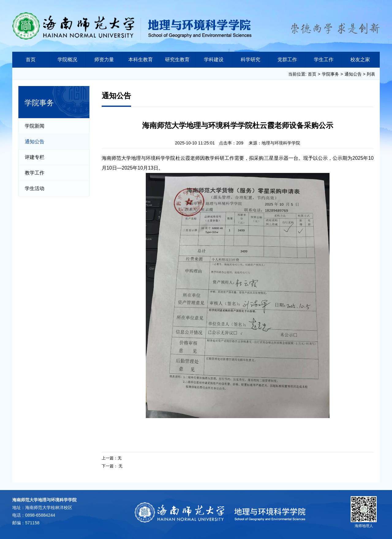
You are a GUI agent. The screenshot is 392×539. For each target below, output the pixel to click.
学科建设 (214, 60)
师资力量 (104, 60)
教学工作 (35, 173)
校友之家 (360, 60)
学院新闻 (35, 126)
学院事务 (330, 74)
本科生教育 (141, 60)
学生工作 (324, 60)
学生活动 (35, 188)
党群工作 (287, 60)
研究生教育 (177, 60)
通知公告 (353, 74)
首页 (31, 60)
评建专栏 (35, 157)
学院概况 (67, 60)
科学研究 (251, 60)
